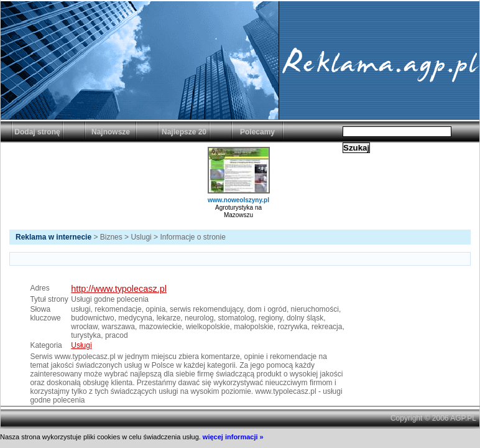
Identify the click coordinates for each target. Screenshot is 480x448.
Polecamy (257, 132)
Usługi (81, 345)
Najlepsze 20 (184, 132)
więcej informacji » (233, 437)
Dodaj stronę (37, 132)
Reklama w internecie (53, 237)
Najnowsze (111, 132)
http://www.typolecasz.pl (119, 289)
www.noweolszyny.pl (238, 200)
